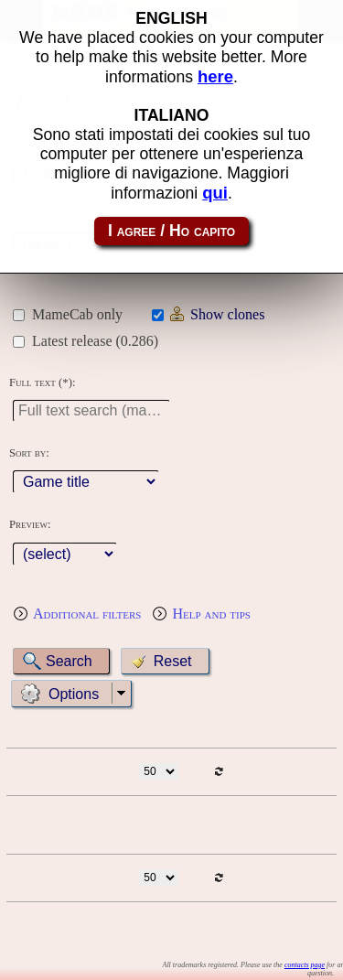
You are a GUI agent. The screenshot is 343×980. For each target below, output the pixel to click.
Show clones (227, 314)
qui (215, 193)
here (215, 76)
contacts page (305, 965)
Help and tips (211, 614)
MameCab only (77, 314)
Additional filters (87, 614)
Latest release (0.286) (95, 341)
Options (74, 694)
